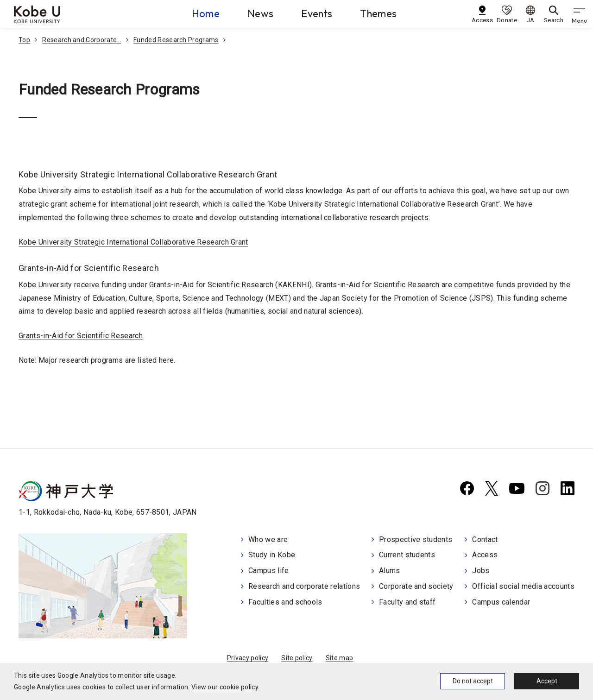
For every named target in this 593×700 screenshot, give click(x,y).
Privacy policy (248, 658)
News (260, 13)
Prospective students (416, 539)
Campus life (269, 571)
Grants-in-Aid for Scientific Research (81, 336)
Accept (547, 681)
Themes (378, 13)
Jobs (481, 571)
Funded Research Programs (176, 40)
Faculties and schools (285, 602)
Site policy (297, 658)
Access (485, 555)
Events (317, 13)
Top (24, 40)
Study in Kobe (272, 555)
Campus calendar (501, 602)
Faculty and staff (407, 602)
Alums (390, 571)
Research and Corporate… (82, 40)
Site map (340, 658)
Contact (485, 539)
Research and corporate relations (304, 586)
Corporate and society (416, 586)
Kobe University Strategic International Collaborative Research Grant (133, 242)
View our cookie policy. (225, 687)
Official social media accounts (523, 586)
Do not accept (473, 681)
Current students (407, 555)
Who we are (268, 539)
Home (206, 13)
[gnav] (579, 14)
